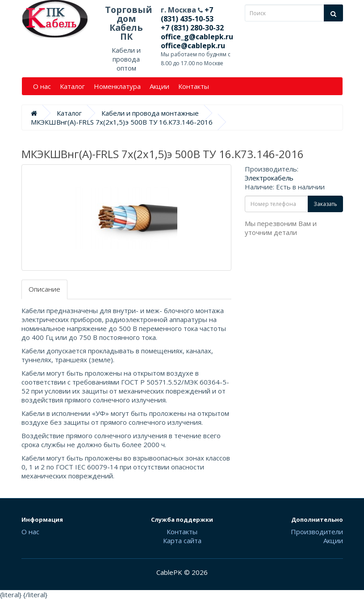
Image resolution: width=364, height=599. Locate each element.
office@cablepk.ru (193, 46)
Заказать (325, 204)
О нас (42, 86)
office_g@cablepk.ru (197, 37)
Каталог (72, 86)
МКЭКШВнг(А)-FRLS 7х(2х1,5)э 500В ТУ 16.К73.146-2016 (122, 122)
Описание (44, 289)
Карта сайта (182, 540)
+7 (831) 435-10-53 (187, 14)
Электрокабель (269, 178)
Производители (317, 532)
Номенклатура (117, 86)
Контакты (194, 86)
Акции (159, 86)
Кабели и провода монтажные (150, 113)
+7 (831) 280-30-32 (192, 28)
